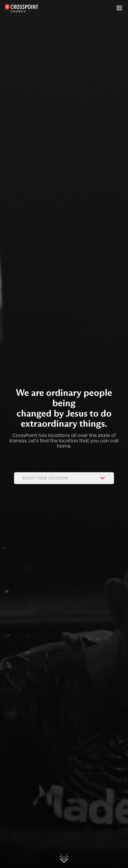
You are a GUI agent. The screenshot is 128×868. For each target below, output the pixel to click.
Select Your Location (64, 478)
